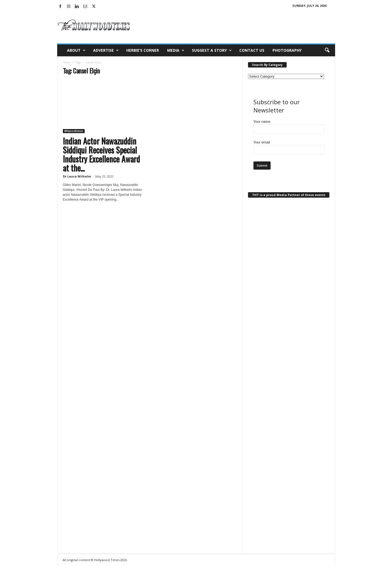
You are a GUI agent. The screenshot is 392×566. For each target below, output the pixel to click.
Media (176, 50)
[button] (327, 50)
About (76, 50)
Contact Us (252, 50)
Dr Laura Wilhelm (77, 176)
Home (67, 62)
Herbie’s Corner (143, 50)
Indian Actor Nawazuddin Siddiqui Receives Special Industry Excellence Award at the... (101, 154)
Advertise (106, 50)
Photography (287, 50)
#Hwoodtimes (74, 131)
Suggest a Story (212, 50)
